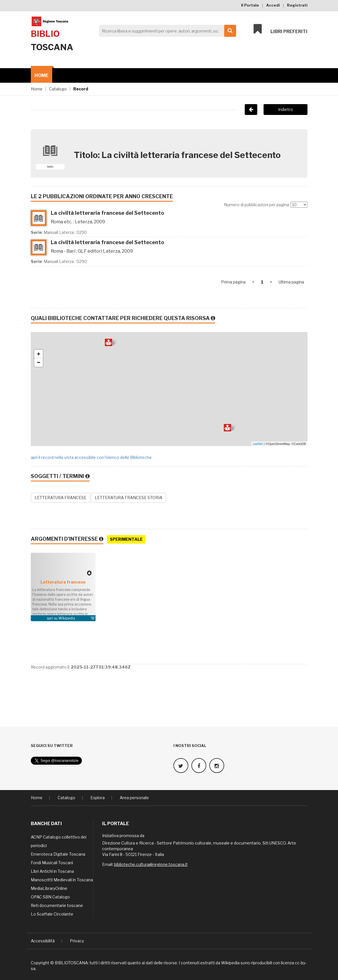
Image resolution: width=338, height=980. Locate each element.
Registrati (297, 5)
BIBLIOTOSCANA (71, 963)
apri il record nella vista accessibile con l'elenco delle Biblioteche (91, 457)
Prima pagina (233, 282)
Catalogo (58, 89)
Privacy (77, 941)
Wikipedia (67, 618)
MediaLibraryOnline (49, 888)
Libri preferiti (281, 29)
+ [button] (39, 354)
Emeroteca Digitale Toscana (58, 854)
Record (81, 89)
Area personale (134, 798)
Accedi (273, 5)
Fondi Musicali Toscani (52, 863)
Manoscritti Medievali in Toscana (62, 880)
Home (42, 75)
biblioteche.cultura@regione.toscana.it (151, 864)
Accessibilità (43, 941)
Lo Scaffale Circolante (52, 914)
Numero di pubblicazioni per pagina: (257, 205)
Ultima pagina (291, 282)
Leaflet (258, 444)
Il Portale (250, 5)
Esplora (98, 798)
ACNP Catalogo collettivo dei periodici (59, 841)
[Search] (166, 31)
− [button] (39, 363)
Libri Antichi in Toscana (52, 871)
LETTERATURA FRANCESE (60, 498)
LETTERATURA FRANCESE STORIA (128, 498)
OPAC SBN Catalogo (50, 897)
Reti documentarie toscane (57, 905)
